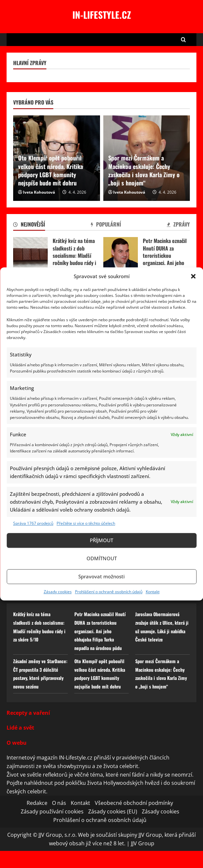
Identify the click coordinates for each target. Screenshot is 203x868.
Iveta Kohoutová (39, 192)
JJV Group (143, 860)
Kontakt (153, 592)
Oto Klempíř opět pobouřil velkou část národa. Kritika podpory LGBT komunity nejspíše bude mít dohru (51, 170)
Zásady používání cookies (52, 828)
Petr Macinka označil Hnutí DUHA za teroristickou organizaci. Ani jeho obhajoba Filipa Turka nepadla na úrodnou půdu (121, 255)
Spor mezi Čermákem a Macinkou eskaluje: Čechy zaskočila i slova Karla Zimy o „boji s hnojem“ (144, 170)
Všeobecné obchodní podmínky (134, 820)
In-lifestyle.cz (102, 15)
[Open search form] (183, 40)
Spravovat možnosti (101, 577)
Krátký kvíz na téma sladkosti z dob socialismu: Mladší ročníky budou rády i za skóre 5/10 (30, 255)
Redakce (37, 820)
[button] (193, 276)
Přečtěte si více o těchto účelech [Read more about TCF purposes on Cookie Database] (86, 523)
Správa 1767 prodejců (33, 523)
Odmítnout (102, 559)
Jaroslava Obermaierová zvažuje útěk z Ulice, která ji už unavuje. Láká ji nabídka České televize (162, 627)
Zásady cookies (58, 592)
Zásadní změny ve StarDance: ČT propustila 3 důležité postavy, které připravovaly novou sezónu (40, 686)
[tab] (29, 226)
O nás (59, 820)
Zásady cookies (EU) (113, 828)
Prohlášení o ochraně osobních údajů (109, 592)
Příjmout (101, 541)
